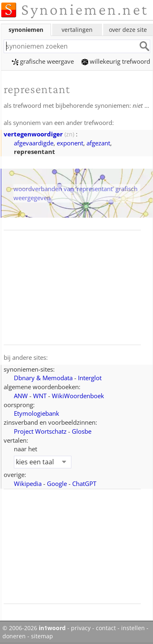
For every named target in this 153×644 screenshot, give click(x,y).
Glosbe (82, 431)
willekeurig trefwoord (116, 61)
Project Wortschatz (40, 431)
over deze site (128, 30)
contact (106, 628)
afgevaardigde (34, 143)
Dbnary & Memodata (43, 378)
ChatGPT (84, 484)
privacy (81, 628)
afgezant (98, 143)
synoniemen (26, 30)
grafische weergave (43, 61)
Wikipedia (28, 484)
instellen (133, 628)
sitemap (42, 636)
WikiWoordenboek (78, 396)
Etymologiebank (37, 413)
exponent (70, 143)
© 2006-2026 (34, 628)
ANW (21, 396)
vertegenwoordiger (33, 134)
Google (57, 484)
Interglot (90, 378)
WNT (40, 396)
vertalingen (77, 30)
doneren (14, 636)
